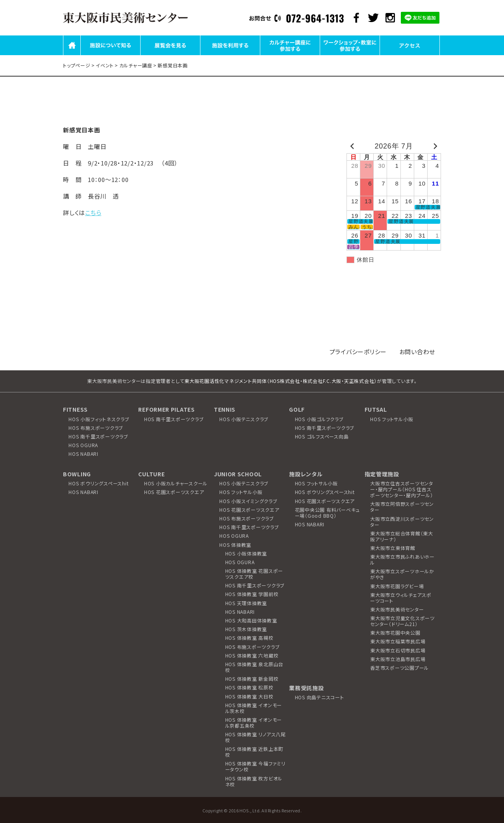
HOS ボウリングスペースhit (98, 483)
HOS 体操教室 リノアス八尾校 (256, 737)
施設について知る (111, 55)
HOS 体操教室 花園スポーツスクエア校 (254, 574)
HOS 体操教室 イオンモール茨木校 (254, 708)
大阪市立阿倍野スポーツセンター (402, 507)
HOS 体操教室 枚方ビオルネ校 (254, 781)
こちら (93, 213)
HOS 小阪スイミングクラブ (248, 501)
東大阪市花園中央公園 (395, 633)
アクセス (410, 55)
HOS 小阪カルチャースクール (176, 483)
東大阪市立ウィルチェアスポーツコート (401, 598)
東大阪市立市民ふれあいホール (402, 559)
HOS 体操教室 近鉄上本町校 (255, 752)
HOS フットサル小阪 (392, 419)
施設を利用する (230, 55)
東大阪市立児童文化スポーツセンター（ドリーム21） (402, 621)
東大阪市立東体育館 (393, 548)
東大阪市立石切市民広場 (398, 650)
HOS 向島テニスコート (320, 697)
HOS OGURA (83, 445)
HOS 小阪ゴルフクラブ (319, 419)
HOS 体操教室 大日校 (249, 696)
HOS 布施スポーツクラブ (96, 428)
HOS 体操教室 (235, 545)
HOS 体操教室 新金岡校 (252, 679)
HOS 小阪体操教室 (246, 553)
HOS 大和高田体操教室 (251, 620)
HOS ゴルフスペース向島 (322, 436)
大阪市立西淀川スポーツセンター (402, 522)
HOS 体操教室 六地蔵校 (252, 655)
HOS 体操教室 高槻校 (249, 638)
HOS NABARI (83, 454)
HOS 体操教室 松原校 (249, 687)
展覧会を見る (170, 55)
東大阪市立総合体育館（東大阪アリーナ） (402, 536)
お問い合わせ (417, 352)
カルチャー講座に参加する (290, 55)
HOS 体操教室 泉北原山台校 (255, 667)
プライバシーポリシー (358, 352)
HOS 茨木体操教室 (246, 629)
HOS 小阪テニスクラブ (244, 419)
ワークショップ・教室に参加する (350, 55)
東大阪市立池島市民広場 (398, 659)
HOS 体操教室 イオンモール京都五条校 (254, 723)
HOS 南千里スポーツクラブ (98, 436)
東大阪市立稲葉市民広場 (398, 641)
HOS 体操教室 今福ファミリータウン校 (255, 766)
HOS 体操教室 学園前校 (252, 594)
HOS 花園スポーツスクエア (174, 492)
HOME (72, 55)
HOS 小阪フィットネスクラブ (99, 419)
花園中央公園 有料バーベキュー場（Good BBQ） (328, 513)
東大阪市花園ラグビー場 (397, 586)
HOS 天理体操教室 (246, 603)
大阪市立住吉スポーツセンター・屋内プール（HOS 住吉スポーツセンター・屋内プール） (402, 489)
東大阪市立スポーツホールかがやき (402, 574)
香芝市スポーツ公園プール (399, 668)
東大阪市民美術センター (397, 609)
